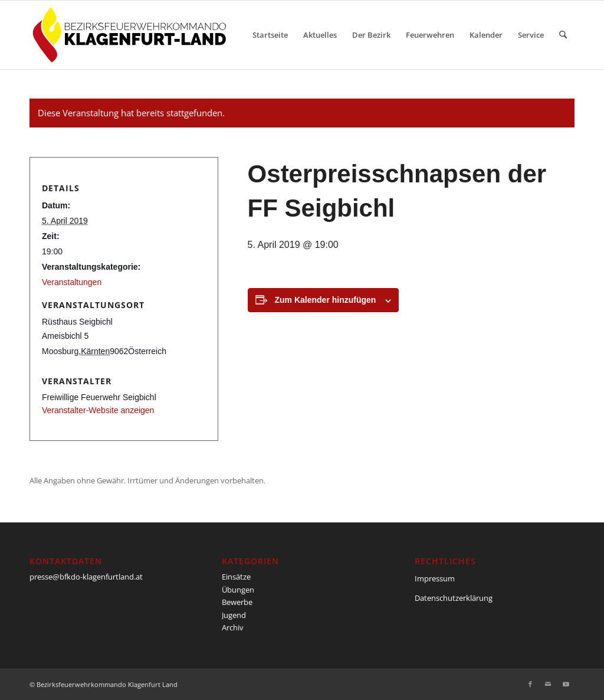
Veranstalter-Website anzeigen (98, 410)
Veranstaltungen (72, 282)
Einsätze (236, 577)
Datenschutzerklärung (454, 598)
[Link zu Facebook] (530, 684)
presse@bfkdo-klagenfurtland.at (86, 577)
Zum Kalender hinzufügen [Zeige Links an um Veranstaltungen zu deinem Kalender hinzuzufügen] (326, 300)
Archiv (233, 627)
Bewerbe (237, 602)
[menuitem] (270, 35)
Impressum (435, 578)
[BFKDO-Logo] (132, 35)
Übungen (238, 590)
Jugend (234, 615)
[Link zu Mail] (548, 684)
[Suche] (563, 35)
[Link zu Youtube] (566, 684)
